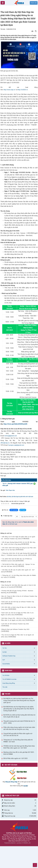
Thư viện (5, 687)
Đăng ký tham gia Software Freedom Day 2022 (15, 629)
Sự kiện (5, 652)
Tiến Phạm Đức (10, 490)
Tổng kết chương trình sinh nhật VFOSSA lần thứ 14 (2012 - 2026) (19, 722)
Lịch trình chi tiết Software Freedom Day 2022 (15, 624)
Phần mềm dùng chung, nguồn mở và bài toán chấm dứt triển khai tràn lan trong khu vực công (19, 728)
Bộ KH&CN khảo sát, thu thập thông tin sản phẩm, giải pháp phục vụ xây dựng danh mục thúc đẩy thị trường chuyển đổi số (19, 709)
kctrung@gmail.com (11, 436)
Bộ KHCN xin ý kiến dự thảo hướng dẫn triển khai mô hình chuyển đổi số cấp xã (19, 716)
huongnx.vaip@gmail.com (16, 445)
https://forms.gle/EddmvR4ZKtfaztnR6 (15, 424)
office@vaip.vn (5, 443)
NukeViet (13, 843)
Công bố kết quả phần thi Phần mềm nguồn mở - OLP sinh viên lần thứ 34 (18, 735)
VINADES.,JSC (27, 843)
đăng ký (8, 782)
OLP (4, 660)
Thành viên (34, 3)
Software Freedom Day (9, 656)
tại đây (26, 786)
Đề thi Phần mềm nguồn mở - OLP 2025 (15, 758)
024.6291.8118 (20, 841)
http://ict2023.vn (23, 90)
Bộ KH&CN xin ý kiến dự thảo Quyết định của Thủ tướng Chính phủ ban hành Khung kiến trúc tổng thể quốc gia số (19, 700)
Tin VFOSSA (6, 675)
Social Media (6, 664)
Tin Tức (5, 648)
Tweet (23, 510)
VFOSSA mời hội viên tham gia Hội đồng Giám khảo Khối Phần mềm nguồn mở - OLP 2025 (19, 747)
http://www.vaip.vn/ (10, 90)
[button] (34, 484)
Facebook (14, 510)
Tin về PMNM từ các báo (9, 679)
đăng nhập (14, 782)
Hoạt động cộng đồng (9, 683)
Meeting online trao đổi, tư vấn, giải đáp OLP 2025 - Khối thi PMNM (19, 753)
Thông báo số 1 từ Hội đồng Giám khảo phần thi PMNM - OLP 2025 (18, 741)
